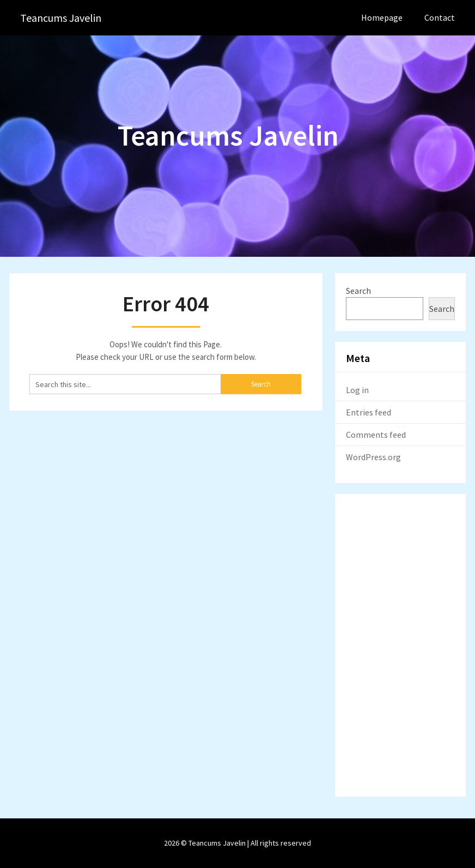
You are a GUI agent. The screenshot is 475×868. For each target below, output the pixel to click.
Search (358, 291)
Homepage (382, 17)
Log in (357, 390)
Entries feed (369, 412)
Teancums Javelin (61, 18)
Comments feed (376, 435)
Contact (440, 17)
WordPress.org (373, 457)
